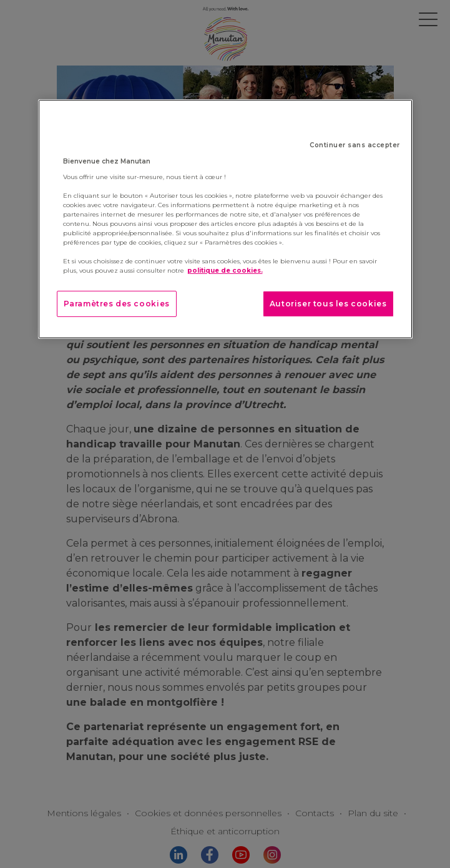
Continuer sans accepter (355, 145)
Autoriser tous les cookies (328, 304)
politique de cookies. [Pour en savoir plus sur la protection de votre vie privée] (225, 271)
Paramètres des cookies (117, 304)
